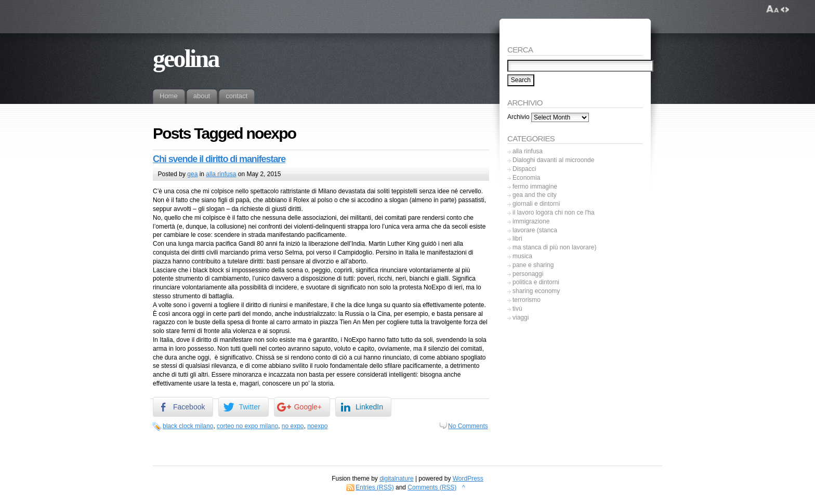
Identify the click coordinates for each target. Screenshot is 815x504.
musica (522, 256)
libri (517, 238)
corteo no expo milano (247, 426)
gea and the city (535, 195)
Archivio (518, 117)
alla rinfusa (221, 174)
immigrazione (531, 221)
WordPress (468, 479)
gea (192, 174)
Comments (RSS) (432, 487)
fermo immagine (535, 187)
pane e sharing (533, 265)
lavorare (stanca (535, 230)
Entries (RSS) (374, 487)
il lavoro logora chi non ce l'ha (554, 213)
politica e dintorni (536, 282)
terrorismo (527, 300)
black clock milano (188, 426)
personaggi (528, 274)
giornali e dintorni (536, 204)
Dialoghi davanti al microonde (553, 160)
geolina (186, 58)
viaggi (521, 317)
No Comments (468, 426)
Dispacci (524, 169)
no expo (293, 426)
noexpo (317, 426)
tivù (517, 309)
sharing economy (536, 291)
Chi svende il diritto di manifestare (219, 159)
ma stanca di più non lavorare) (554, 247)
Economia (526, 178)
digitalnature (396, 479)
